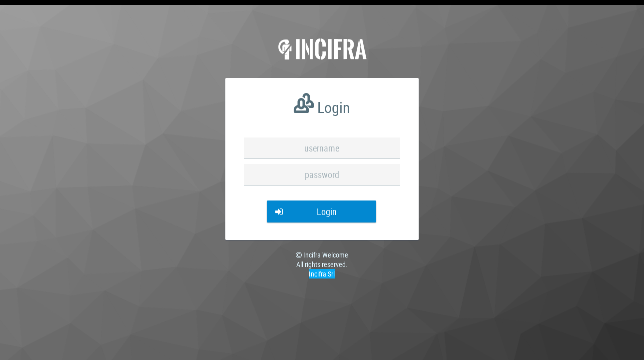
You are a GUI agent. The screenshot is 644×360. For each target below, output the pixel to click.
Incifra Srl (322, 274)
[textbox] (322, 148)
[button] (322, 211)
